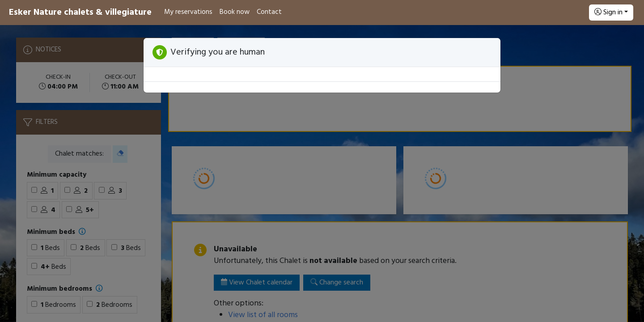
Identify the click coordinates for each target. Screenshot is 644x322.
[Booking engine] (322, 174)
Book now (235, 12)
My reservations (188, 12)
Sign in (608, 13)
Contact (269, 12)
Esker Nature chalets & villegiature (80, 13)
